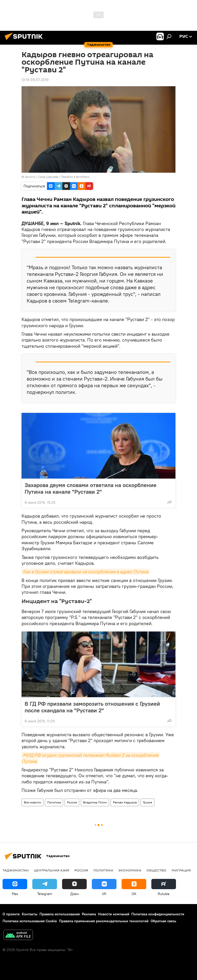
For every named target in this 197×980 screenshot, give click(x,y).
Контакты (30, 914)
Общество (156, 870)
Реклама (89, 914)
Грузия (147, 802)
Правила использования (60, 914)
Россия (72, 802)
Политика (54, 802)
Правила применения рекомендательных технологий (104, 921)
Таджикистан (16, 870)
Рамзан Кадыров (125, 802)
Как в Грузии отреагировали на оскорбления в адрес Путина (86, 572)
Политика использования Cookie (30, 921)
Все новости (32, 802)
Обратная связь (163, 921)
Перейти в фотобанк (75, 177)
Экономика (130, 870)
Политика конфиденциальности (158, 914)
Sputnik (31, 177)
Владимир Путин (95, 802)
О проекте (11, 914)
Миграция (181, 870)
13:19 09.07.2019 (35, 80)
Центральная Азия (52, 870)
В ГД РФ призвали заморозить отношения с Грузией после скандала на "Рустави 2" (92, 707)
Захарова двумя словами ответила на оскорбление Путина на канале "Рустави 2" (91, 488)
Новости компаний (114, 914)
